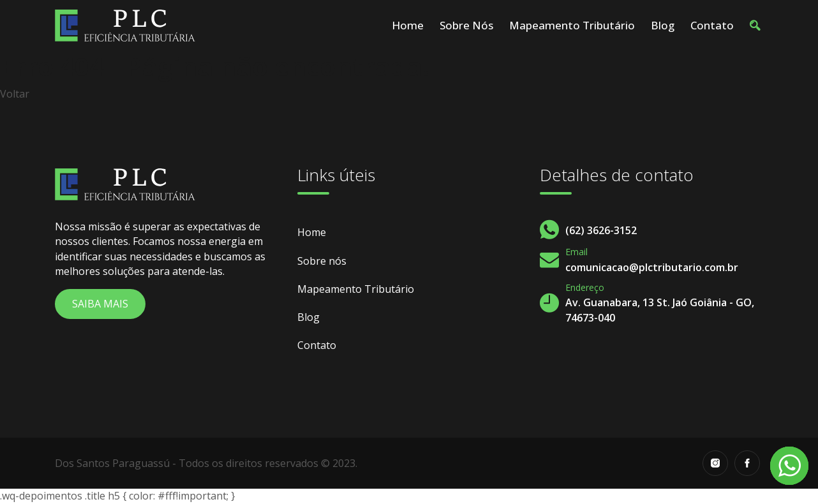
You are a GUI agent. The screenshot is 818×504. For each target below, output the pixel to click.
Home (408, 25)
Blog (663, 25)
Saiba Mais (100, 304)
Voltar (15, 94)
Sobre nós (466, 25)
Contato (712, 25)
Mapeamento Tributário (572, 25)
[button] (755, 26)
